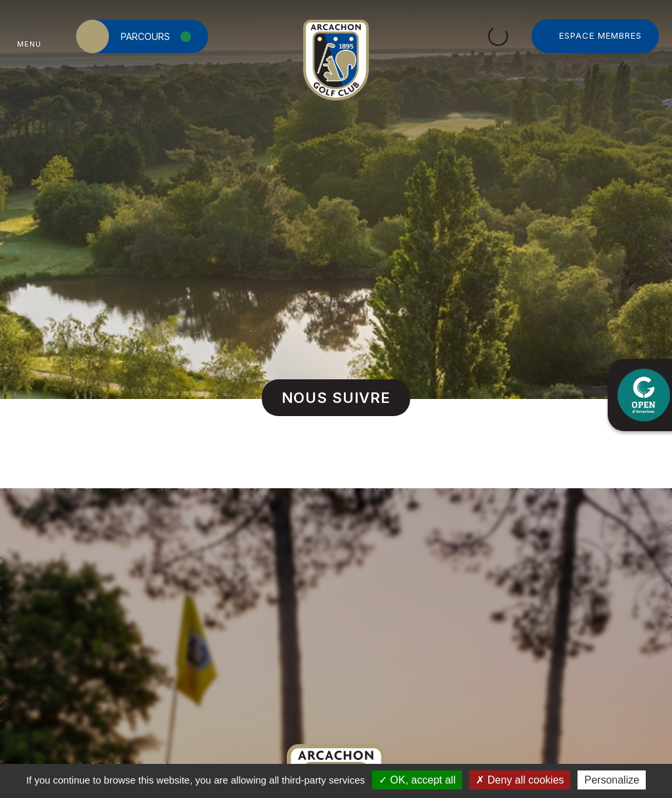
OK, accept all (417, 780)
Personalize (612, 780)
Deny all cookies (520, 780)
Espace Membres (600, 35)
